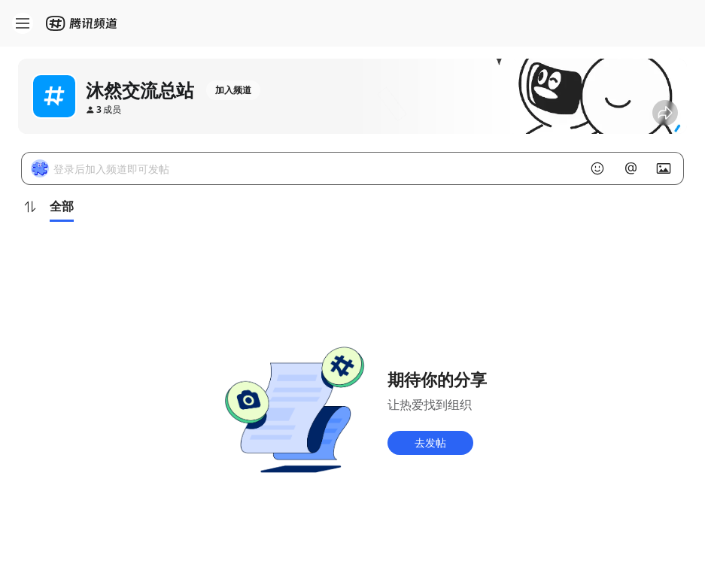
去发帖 (430, 443)
